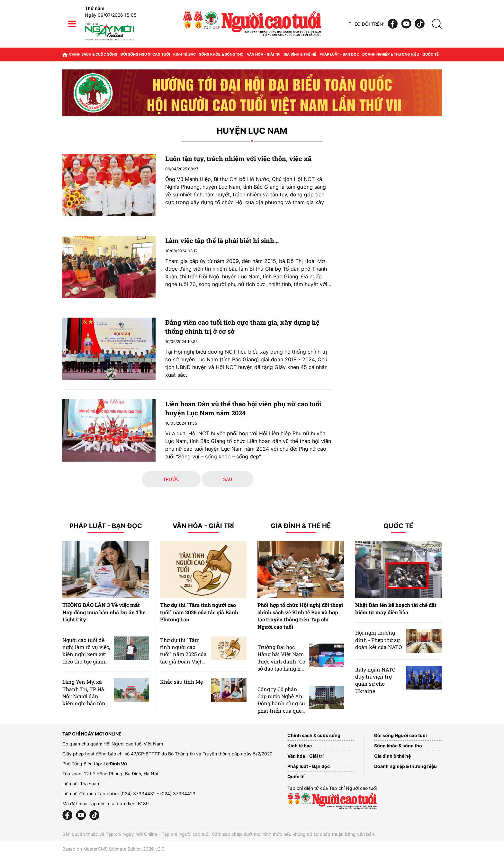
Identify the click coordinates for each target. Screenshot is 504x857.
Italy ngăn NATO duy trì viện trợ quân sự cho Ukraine (375, 680)
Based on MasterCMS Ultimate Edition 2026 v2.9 (113, 849)
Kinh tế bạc (184, 54)
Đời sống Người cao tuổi (145, 54)
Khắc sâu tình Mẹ (181, 682)
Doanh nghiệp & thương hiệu (391, 54)
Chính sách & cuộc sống (93, 54)
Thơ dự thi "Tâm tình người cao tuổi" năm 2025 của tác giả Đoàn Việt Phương (183, 654)
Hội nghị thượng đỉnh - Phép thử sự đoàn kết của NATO (379, 640)
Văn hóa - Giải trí (264, 54)
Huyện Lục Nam (252, 131)
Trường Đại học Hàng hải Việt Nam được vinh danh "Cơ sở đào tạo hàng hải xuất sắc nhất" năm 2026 (281, 665)
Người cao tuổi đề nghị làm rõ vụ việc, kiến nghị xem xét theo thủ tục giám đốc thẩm (86, 654)
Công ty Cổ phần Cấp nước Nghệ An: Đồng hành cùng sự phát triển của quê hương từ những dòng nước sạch (281, 707)
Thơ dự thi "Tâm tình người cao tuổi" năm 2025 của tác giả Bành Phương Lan (199, 612)
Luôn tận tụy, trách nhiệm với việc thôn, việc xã (238, 158)
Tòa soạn (90, 784)
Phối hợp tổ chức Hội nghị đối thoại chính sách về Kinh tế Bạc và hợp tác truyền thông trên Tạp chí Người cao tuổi (300, 616)
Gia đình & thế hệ (300, 54)
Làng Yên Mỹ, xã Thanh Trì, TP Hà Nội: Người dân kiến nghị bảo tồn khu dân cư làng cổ (86, 696)
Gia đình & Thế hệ (301, 526)
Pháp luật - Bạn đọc (339, 54)
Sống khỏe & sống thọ (221, 54)
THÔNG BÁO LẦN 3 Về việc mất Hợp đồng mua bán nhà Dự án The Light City (104, 612)
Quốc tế (431, 54)
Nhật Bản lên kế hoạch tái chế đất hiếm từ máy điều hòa (396, 608)
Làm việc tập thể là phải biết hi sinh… (222, 240)
